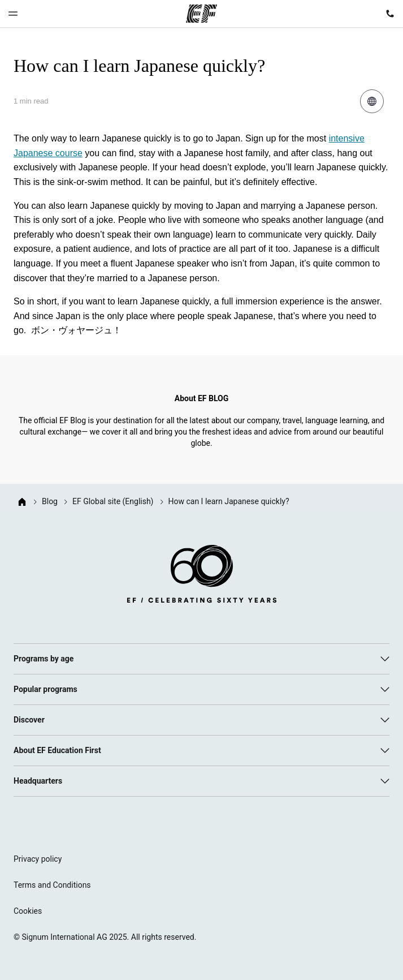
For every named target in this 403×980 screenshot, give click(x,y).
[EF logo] (202, 576)
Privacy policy (38, 859)
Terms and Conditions (52, 885)
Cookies (28, 911)
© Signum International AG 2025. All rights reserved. (105, 937)
